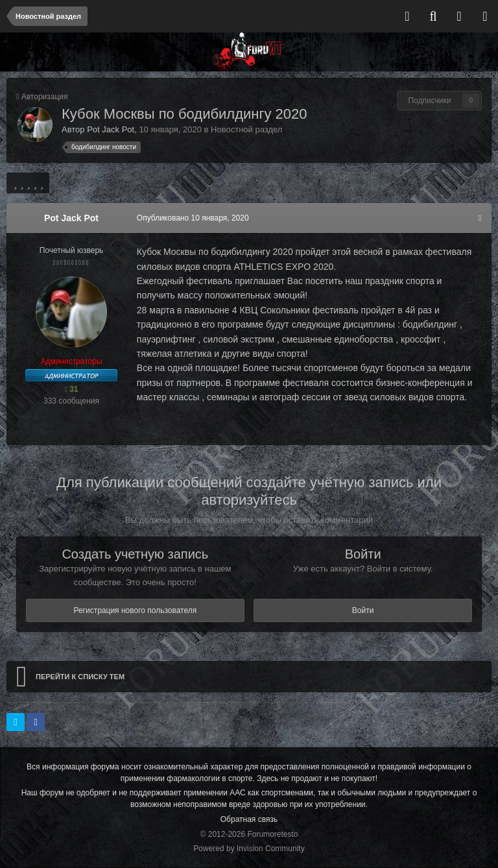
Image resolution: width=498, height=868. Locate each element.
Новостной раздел (246, 129)
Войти (363, 610)
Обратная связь (249, 819)
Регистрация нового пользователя (135, 610)
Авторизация (45, 97)
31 (71, 389)
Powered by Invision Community (249, 849)
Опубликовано (192, 218)
